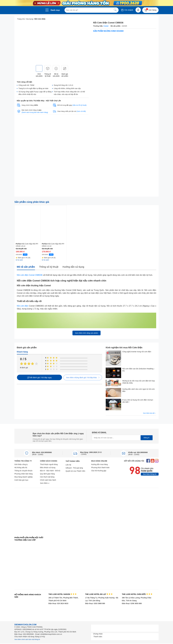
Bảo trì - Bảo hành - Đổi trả (50, 471)
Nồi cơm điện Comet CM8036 (30, 275)
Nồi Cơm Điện (40, 19)
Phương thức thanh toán (100, 468)
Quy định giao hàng (47, 474)
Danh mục (55, 10)
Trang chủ (21, 19)
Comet (106, 26)
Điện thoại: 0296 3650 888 (132, 603)
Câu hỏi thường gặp (99, 471)
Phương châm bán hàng (23, 474)
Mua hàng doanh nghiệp (23, 477)
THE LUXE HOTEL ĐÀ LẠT (99, 594)
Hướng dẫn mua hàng (99, 464)
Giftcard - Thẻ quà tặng (74, 468)
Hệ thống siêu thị (21, 468)
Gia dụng (30, 19)
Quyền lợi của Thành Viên (75, 471)
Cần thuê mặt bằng (47, 477)
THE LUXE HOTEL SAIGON (62, 594)
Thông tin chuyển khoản (23, 471)
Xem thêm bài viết (150, 413)
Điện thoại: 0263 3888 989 (95, 603)
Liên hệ (68, 465)
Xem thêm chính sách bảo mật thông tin (27, 639)
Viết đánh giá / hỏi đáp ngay (39, 377)
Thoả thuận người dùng (49, 464)
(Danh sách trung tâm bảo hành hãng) (35, 112)
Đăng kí (147, 438)
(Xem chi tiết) (81, 111)
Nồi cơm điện (23, 306)
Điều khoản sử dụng (48, 468)
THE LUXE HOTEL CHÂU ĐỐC (137, 594)
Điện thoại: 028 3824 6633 (58, 603)
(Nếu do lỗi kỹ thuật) (79, 105)
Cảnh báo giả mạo (21, 480)
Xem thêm (45, 483)
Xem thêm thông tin (150, 474)
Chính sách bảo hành (48, 480)
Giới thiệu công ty (21, 464)
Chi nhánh (127, 10)
